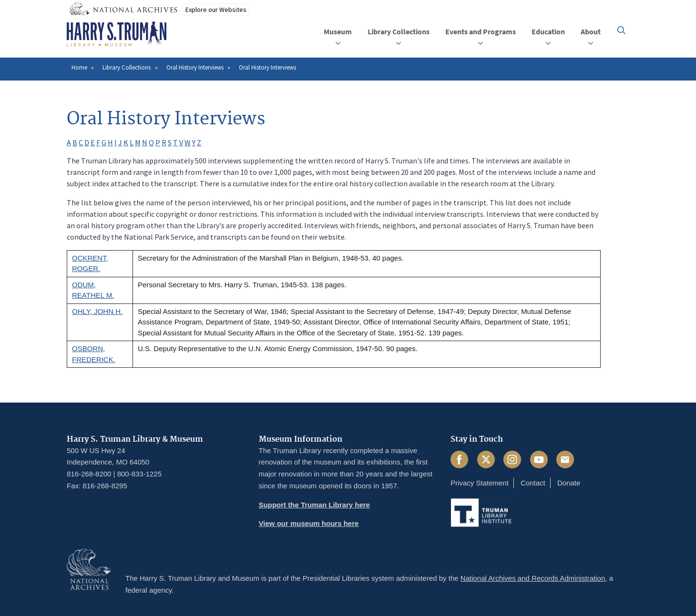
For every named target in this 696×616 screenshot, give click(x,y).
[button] (621, 30)
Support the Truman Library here (314, 505)
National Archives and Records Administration (533, 578)
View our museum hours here (309, 523)
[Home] (117, 34)
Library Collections (127, 67)
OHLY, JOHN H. (97, 311)
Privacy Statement (480, 483)
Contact (533, 483)
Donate (569, 483)
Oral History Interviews (195, 67)
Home (79, 67)
